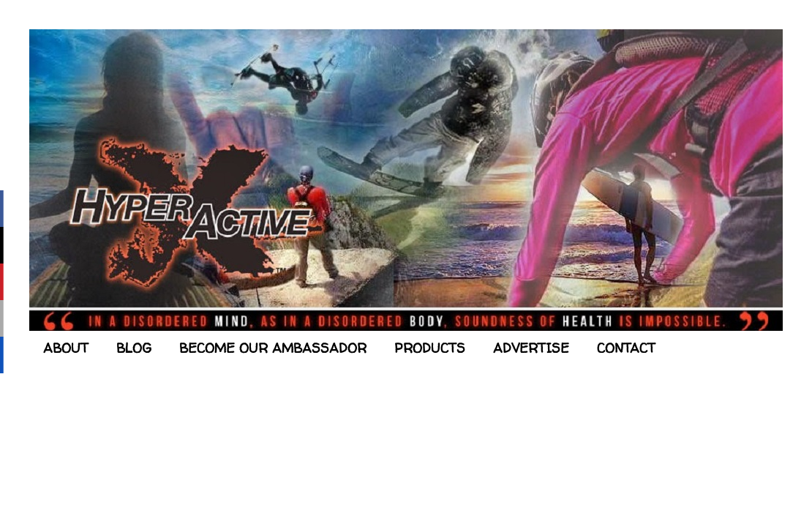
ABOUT (66, 348)
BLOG (134, 348)
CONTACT (626, 348)
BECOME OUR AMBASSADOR (273, 348)
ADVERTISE (531, 348)
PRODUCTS (430, 348)
